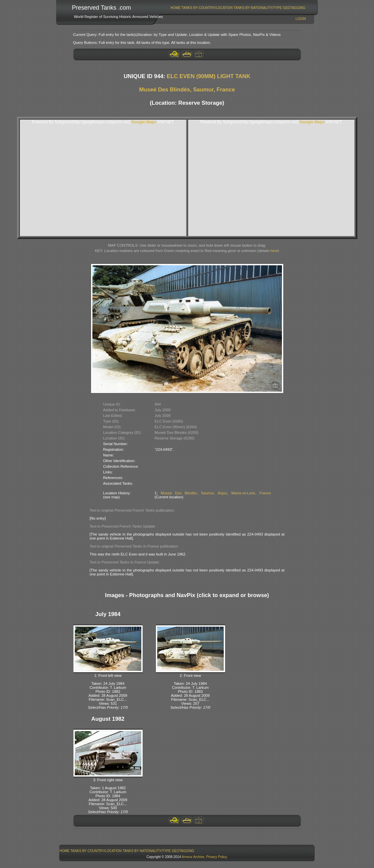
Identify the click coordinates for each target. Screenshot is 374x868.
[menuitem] (176, 8)
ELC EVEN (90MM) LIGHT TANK (209, 76)
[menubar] (238, 8)
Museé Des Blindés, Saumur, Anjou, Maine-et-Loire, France (216, 493)
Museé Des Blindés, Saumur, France (187, 90)
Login (301, 19)
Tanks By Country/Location (207, 8)
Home (176, 8)
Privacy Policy (216, 857)
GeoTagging (294, 8)
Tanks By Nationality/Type (258, 8)
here (274, 251)
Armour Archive (193, 857)
